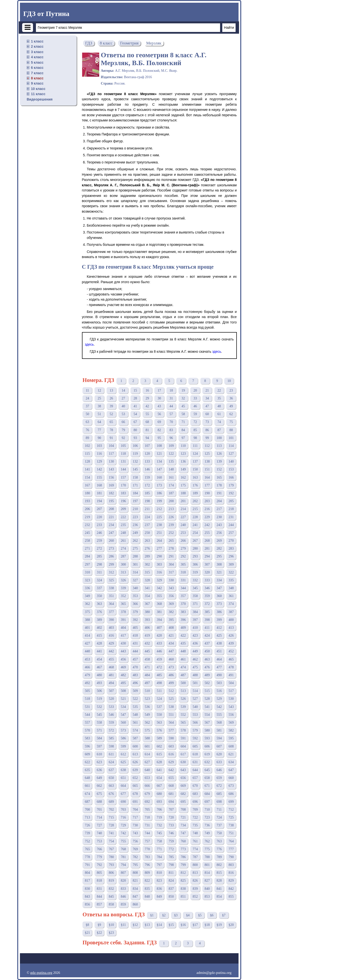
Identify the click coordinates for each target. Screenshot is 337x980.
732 (159, 825)
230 (219, 517)
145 (135, 469)
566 (195, 723)
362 (87, 604)
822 (147, 881)
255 (207, 533)
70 (171, 422)
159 (147, 477)
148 (171, 469)
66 (123, 422)
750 (219, 833)
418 (135, 636)
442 (111, 651)
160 (159, 477)
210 (135, 509)
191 (219, 493)
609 (87, 754)
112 (207, 446)
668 (171, 786)
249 (135, 533)
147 (159, 469)
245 (87, 533)
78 (111, 430)
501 (195, 683)
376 (99, 612)
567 (207, 723)
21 (207, 390)
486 (171, 675)
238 (159, 525)
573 (123, 730)
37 (87, 406)
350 (99, 596)
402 (99, 628)
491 (231, 675)
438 (219, 643)
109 (171, 446)
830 (87, 889)
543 (231, 707)
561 (135, 723)
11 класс (38, 94)
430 (123, 643)
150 (195, 469)
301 (135, 564)
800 (195, 865)
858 (111, 904)
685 (219, 794)
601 (147, 746)
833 (123, 889)
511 (159, 691)
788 (207, 857)
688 (99, 802)
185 (147, 493)
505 (87, 691)
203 (207, 501)
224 (147, 517)
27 (123, 398)
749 (207, 833)
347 (219, 588)
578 (183, 730)
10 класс (38, 89)
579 (195, 730)
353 (135, 596)
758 (159, 841)
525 (171, 699)
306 (195, 564)
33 (195, 398)
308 (219, 564)
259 (99, 541)
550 (159, 715)
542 (219, 707)
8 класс (37, 78)
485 (159, 675)
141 (87, 469)
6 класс (37, 68)
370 (183, 604)
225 (159, 517)
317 (171, 572)
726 (87, 825)
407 (159, 628)
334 (219, 580)
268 (207, 541)
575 (147, 730)
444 (135, 651)
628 (159, 762)
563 (159, 723)
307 (207, 564)
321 (219, 572)
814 (207, 873)
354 (147, 596)
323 (87, 580)
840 (207, 889)
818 (99, 881)
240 (183, 525)
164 (207, 477)
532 (99, 707)
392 (135, 620)
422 (183, 636)
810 (159, 873)
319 (195, 572)
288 (135, 556)
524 (159, 699)
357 (183, 596)
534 (123, 707)
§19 (219, 925)
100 (219, 438)
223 (135, 517)
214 (183, 509)
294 (207, 556)
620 (219, 754)
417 (123, 636)
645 (207, 770)
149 (183, 469)
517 (231, 691)
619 (207, 754)
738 (231, 825)
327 (135, 580)
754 (111, 841)
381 (159, 612)
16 (147, 390)
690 (123, 802)
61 (219, 414)
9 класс (37, 83)
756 (135, 841)
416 (111, 636)
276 (147, 549)
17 (159, 390)
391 (123, 620)
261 (123, 541)
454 (99, 659)
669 (183, 786)
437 (207, 643)
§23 (111, 933)
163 (195, 477)
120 (147, 454)
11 (87, 390)
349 (87, 596)
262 (135, 541)
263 (147, 541)
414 (87, 636)
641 (159, 770)
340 (135, 588)
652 (135, 778)
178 (219, 485)
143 (111, 469)
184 (135, 493)
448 (183, 651)
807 (123, 873)
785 (171, 857)
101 (231, 438)
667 (159, 786)
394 (159, 620)
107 (147, 446)
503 (219, 683)
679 (147, 794)
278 (171, 549)
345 (195, 588)
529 (219, 699)
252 (171, 533)
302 (147, 564)
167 (87, 485)
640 (147, 770)
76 (87, 430)
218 (231, 509)
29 (147, 398)
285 (99, 556)
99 (207, 438)
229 (207, 517)
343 (171, 588)
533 (111, 707)
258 (87, 541)
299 (111, 564)
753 (99, 841)
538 (171, 707)
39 (111, 406)
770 (147, 849)
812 (183, 873)
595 (231, 738)
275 (135, 549)
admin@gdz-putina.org (214, 973)
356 (171, 596)
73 (207, 422)
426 (231, 636)
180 (87, 493)
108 (159, 446)
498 (159, 683)
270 (231, 541)
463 (207, 659)
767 (111, 849)
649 (99, 778)
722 (195, 817)
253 (183, 533)
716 (123, 817)
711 (219, 810)
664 (123, 786)
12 (99, 390)
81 (147, 430)
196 (123, 501)
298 (99, 564)
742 (123, 833)
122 (171, 454)
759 (171, 841)
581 (219, 730)
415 (99, 636)
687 (87, 802)
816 (231, 873)
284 (87, 556)
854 (219, 897)
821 (135, 881)
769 (135, 849)
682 (183, 794)
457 (135, 659)
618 (195, 754)
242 (207, 525)
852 (195, 897)
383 (183, 612)
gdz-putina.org (41, 973)
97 (183, 438)
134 (159, 461)
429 (111, 643)
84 (183, 430)
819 (111, 881)
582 (231, 730)
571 (99, 730)
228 (195, 517)
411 (207, 628)
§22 (99, 933)
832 (111, 889)
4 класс (37, 57)
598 (111, 746)
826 (195, 881)
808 (135, 873)
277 (159, 549)
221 (111, 517)
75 (231, 422)
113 (219, 446)
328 (147, 580)
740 (99, 833)
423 (195, 636)
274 (123, 549)
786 (183, 857)
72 (195, 422)
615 (159, 754)
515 (207, 691)
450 (207, 651)
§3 (176, 915)
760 (183, 841)
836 (159, 889)
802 (219, 865)
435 (183, 643)
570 (87, 730)
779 (99, 857)
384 (195, 612)
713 (87, 817)
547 (123, 715)
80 (135, 430)
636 (99, 770)
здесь (89, 344)
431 (135, 643)
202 (195, 501)
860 (135, 904)
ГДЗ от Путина (46, 14)
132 (135, 461)
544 (87, 715)
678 (135, 794)
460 (171, 659)
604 (183, 746)
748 (195, 833)
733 (171, 825)
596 (87, 746)
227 (183, 517)
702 (111, 810)
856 (87, 904)
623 (99, 762)
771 (159, 849)
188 (183, 493)
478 (231, 667)
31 (171, 398)
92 (123, 438)
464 (219, 659)
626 (135, 762)
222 (123, 517)
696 (195, 802)
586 (123, 738)
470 (135, 667)
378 (123, 612)
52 (111, 414)
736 (207, 825)
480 (99, 675)
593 (207, 738)
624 (111, 762)
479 (87, 675)
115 (87, 454)
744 (147, 833)
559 (111, 723)
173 (159, 485)
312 (111, 572)
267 (195, 541)
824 (171, 881)
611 (111, 754)
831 (99, 889)
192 (231, 493)
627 (147, 762)
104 (111, 446)
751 (231, 833)
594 (219, 738)
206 (87, 509)
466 (87, 667)
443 (123, 651)
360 (219, 596)
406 (147, 628)
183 (123, 493)
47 (207, 406)
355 (159, 596)
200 (171, 501)
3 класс (37, 52)
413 (231, 628)
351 (111, 596)
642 (171, 770)
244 (231, 525)
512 (171, 691)
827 (207, 881)
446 (159, 651)
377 (111, 612)
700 (87, 810)
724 (219, 817)
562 (147, 723)
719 (159, 817)
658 (207, 778)
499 (171, 683)
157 (123, 477)
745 (159, 833)
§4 (188, 915)
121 (159, 454)
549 (147, 715)
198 (147, 501)
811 (171, 873)
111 (195, 446)
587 (135, 738)
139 (219, 461)
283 (231, 549)
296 (231, 556)
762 (207, 841)
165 (219, 477)
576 (159, 730)
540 (195, 707)
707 (171, 810)
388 (87, 620)
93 (135, 438)
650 (111, 778)
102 (87, 446)
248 (123, 533)
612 (123, 754)
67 (135, 422)
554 (207, 715)
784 (159, 857)
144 (123, 469)
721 (183, 817)
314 (135, 572)
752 (87, 841)
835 (147, 889)
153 (231, 469)
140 (231, 461)
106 (135, 446)
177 (207, 485)
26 (111, 398)
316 (159, 572)
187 (171, 493)
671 (207, 786)
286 (111, 556)
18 (171, 390)
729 (123, 825)
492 (87, 683)
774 (195, 849)
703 (123, 810)
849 (159, 897)
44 (171, 406)
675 (99, 794)
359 (207, 596)
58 (183, 414)
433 (159, 643)
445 (147, 651)
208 (111, 509)
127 (231, 454)
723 (207, 817)
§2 (164, 915)
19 (183, 390)
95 (159, 438)
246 (99, 533)
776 (219, 849)
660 (231, 778)
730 (135, 825)
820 (123, 881)
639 (135, 770)
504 (231, 683)
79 (123, 430)
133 (147, 461)
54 (135, 414)
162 (183, 477)
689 (111, 802)
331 (183, 580)
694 (171, 802)
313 (123, 572)
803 (231, 865)
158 (135, 477)
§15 (171, 925)
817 (87, 881)
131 (123, 461)
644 (195, 770)
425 (219, 636)
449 (195, 651)
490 (219, 675)
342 (159, 588)
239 (171, 525)
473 (171, 667)
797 (159, 865)
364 (111, 604)
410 (195, 628)
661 (87, 786)
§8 (87, 925)
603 (171, 746)
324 (99, 580)
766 (99, 849)
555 (219, 715)
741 (111, 833)
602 (159, 746)
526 (183, 699)
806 (111, 873)
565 (183, 723)
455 (111, 659)
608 (231, 746)
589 (159, 738)
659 (219, 778)
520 (111, 699)
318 (183, 572)
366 (135, 604)
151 (207, 469)
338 (111, 588)
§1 (152, 915)
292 (183, 556)
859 (123, 904)
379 (135, 612)
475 (195, 667)
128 (87, 461)
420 (159, 636)
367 (147, 604)
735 (195, 825)
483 (135, 675)
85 (195, 430)
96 (171, 438)
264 (159, 541)
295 (219, 556)
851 (183, 897)
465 (231, 659)
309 (231, 564)
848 (147, 897)
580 (207, 730)
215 (195, 509)
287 (123, 556)
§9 (99, 925)
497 (147, 683)
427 (87, 643)
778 (87, 857)
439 (231, 643)
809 (147, 873)
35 (219, 398)
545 (99, 715)
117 (111, 454)
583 (87, 738)
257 (231, 533)
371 (195, 604)
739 (87, 833)
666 (147, 786)
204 (219, 501)
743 (135, 833)
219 (87, 517)
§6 (212, 915)
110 (183, 446)
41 (135, 406)
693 (159, 802)
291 (171, 556)
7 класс (37, 73)
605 (195, 746)
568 (219, 723)
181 (99, 493)
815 (219, 873)
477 (219, 667)
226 (171, 517)
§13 (147, 925)
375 (87, 612)
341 (147, 588)
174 (171, 485)
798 (171, 865)
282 (219, 549)
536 (147, 707)
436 (195, 643)
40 (123, 406)
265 (171, 541)
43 (159, 406)
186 (159, 493)
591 (183, 738)
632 (207, 762)
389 (99, 620)
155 (99, 477)
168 (99, 485)
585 (111, 738)
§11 (123, 925)
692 (147, 802)
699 (231, 802)
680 (159, 794)
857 (99, 904)
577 (171, 730)
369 (171, 604)
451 (219, 651)
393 (147, 620)
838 (183, 889)
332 (195, 580)
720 (171, 817)
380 (147, 612)
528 (207, 699)
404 (123, 628)
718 (147, 817)
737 (219, 825)
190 (207, 493)
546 (111, 715)
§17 (195, 925)
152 (219, 469)
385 (207, 612)
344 (183, 588)
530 (231, 699)
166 (231, 477)
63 (87, 422)
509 (135, 691)
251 (159, 533)
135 (171, 461)
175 (183, 485)
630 (183, 762)
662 (99, 786)
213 (171, 509)
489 (207, 675)
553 (195, 715)
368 (159, 604)
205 (231, 501)
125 (207, 454)
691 (135, 802)
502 (207, 683)
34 (207, 398)
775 (207, 849)
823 (159, 881)
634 (231, 762)
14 (123, 390)
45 (183, 406)
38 (99, 406)
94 (147, 438)
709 (195, 810)
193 (87, 501)
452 (231, 651)
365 (123, 604)
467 (99, 667)
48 (219, 406)
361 (231, 596)
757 (147, 841)
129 (99, 461)
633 (219, 762)
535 (135, 707)
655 (171, 778)
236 (135, 525)
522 (135, 699)
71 (183, 422)
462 (195, 659)
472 (159, 667)
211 (147, 509)
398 (207, 620)
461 (183, 659)
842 (231, 889)
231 (231, 517)
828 (219, 881)
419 (147, 636)
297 (87, 564)
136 (183, 461)
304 (171, 564)
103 (99, 446)
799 (183, 865)
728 (111, 825)
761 (195, 841)
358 (195, 596)
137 (195, 461)
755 (123, 841)
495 (123, 683)
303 (159, 564)
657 (195, 778)
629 (171, 762)
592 (195, 738)
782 (135, 857)
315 (147, 572)
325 (111, 580)
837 (171, 889)
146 (147, 469)
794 (123, 865)
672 (219, 786)
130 (111, 461)
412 (219, 628)
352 (123, 596)
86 (207, 430)
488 (195, 675)
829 (231, 881)
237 (147, 525)
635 (87, 770)
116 (99, 454)
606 (207, 746)
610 (99, 754)
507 (111, 691)
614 (147, 754)
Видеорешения (40, 99)
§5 (200, 915)
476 (207, 667)
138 (207, 461)
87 (219, 430)
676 (111, 794)
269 (219, 541)
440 (87, 651)
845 (111, 897)
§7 (224, 915)
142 (99, 469)
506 (99, 691)
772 (171, 849)
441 (99, 651)
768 (123, 849)
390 (111, 620)
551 (171, 715)
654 (159, 778)
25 (99, 398)
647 (231, 770)
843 (87, 897)
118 (123, 454)
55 (147, 414)
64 (99, 422)
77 (99, 430)
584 (99, 738)
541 (207, 707)
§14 (159, 925)
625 (123, 762)
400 (231, 620)
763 (219, 841)
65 (111, 422)
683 (195, 794)
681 (171, 794)
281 (207, 549)
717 (135, 817)
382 (171, 612)
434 (171, 643)
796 (147, 865)
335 (231, 580)
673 (231, 786)
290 (159, 556)
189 (195, 493)
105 (123, 446)
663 (111, 786)
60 (207, 414)
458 (147, 659)
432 (147, 643)
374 (231, 604)
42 (147, 406)
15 (135, 390)
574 (135, 730)
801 (207, 865)
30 (159, 398)
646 (219, 770)
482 (123, 675)
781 (123, 857)
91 (111, 438)
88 (231, 430)
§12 (135, 925)
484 (147, 675)
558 (99, 723)
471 (147, 667)
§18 (207, 925)
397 (195, 620)
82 (159, 430)
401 (87, 628)
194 (99, 501)
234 (111, 525)
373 (219, 604)
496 (135, 683)
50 (87, 414)
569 (231, 723)
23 (231, 390)
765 (87, 849)
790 (231, 857)
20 (195, 390)
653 (147, 778)
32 (183, 398)
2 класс (37, 46)
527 (195, 699)
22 (219, 390)
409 (183, 628)
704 (135, 810)
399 (219, 620)
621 (231, 754)
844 (99, 897)
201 (183, 501)
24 (87, 398)
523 (147, 699)
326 (123, 580)
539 (183, 707)
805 (99, 873)
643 (183, 770)
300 (123, 564)
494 (111, 683)
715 (111, 817)
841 (219, 889)
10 (229, 381)
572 (111, 730)
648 (87, 778)
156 (111, 477)
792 (99, 865)
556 (231, 715)
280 (195, 549)
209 (123, 509)
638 (123, 770)
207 (99, 509)
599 (123, 746)
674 (87, 794)
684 (207, 794)
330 (171, 580)
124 (195, 454)
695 (183, 802)
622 (87, 762)
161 (171, 477)
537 (159, 707)
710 (207, 810)
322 (231, 572)
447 (171, 651)
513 (183, 691)
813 (195, 873)
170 (123, 485)
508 (123, 691)
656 (183, 778)
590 (171, 738)
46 (195, 406)
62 (231, 414)
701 (99, 810)
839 (195, 889)
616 (171, 754)
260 (111, 541)
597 (99, 746)
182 (111, 493)
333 (207, 580)
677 (123, 794)
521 (123, 699)
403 (111, 628)
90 (99, 438)
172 (147, 485)
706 (159, 810)
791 (87, 865)
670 (195, 786)
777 (231, 849)
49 (231, 406)
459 (159, 659)
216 (207, 509)
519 (99, 699)
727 (99, 825)
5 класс (37, 62)
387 (231, 612)
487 (183, 675)
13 (111, 390)
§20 (231, 925)
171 (135, 485)
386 (219, 612)
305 (183, 564)
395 (171, 620)
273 (111, 549)
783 (147, 857)
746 (171, 833)
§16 (183, 925)
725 (231, 817)
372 (207, 604)
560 (123, 723)
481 (111, 675)
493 (99, 683)
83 (171, 430)
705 (147, 810)
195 (111, 501)
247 (111, 533)
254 (195, 533)
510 (147, 691)
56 (159, 414)
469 (123, 667)
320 (207, 572)
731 (147, 825)
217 (219, 509)
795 (135, 865)
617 (183, 754)
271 (87, 549)
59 (195, 414)
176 (195, 485)
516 (219, 691)
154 (87, 477)
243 (219, 525)
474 (183, 667)
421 (171, 636)
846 (123, 897)
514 (195, 691)
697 (207, 802)
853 (207, 897)
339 (123, 588)
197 (135, 501)
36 (231, 398)
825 (183, 881)
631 (195, 762)
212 (159, 509)
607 (219, 746)
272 (99, 549)
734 (183, 825)
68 (147, 422)
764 (231, 841)
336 (87, 588)
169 (111, 485)
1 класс (37, 41)
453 (87, 659)
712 (231, 810)
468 (111, 667)
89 (87, 438)
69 (159, 422)
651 (123, 778)
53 (123, 414)
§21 (87, 933)
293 (195, 556)
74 (219, 422)
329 (159, 580)
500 (183, 683)
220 (99, 517)
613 (135, 754)
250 (147, 533)
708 (183, 810)
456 (123, 659)
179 (231, 485)
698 (219, 802)
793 (111, 865)
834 (135, 889)
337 (99, 588)
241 (195, 525)
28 (135, 398)
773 (183, 849)
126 (219, 454)
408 (171, 628)
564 (171, 723)
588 (147, 738)
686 (231, 794)
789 (219, 857)
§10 (111, 925)
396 (183, 620)
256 (219, 533)
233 (99, 525)
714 (99, 817)
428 (99, 643)
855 (231, 897)
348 (231, 588)
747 (183, 833)
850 (171, 897)
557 (87, 723)
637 (111, 770)
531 (87, 707)
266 (183, 541)
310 (87, 572)
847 (135, 897)
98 (195, 438)
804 (87, 873)
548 (135, 715)
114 (231, 446)
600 (135, 746)
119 (135, 454)
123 (183, 454)
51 (99, 414)
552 (183, 715)
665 (135, 786)
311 (99, 572)
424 (207, 636)
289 (147, 556)
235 (123, 525)
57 (171, 414)
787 (195, 857)
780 (111, 857)
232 (87, 525)
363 (99, 604)
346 (207, 588)
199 (159, 501)
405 (135, 628)
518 (87, 699)
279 (183, 549)
